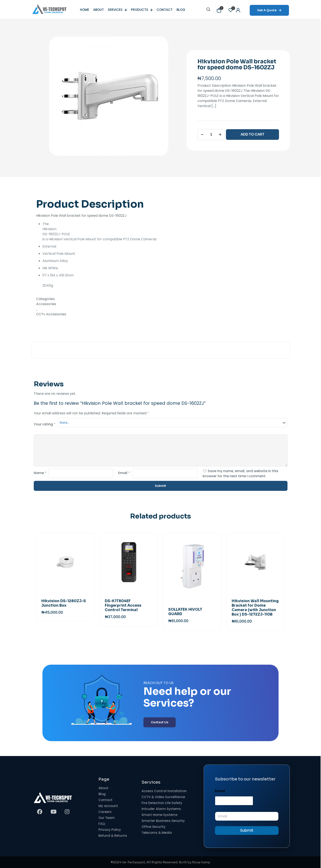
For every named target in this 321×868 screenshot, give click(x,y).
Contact (105, 800)
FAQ (102, 824)
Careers (105, 812)
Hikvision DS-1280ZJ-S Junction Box (64, 603)
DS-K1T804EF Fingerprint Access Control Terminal (123, 605)
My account (108, 806)
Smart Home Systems (160, 815)
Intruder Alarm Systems (161, 809)
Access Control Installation (164, 791)
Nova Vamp (201, 862)
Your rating (45, 424)
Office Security (153, 827)
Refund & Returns (113, 836)
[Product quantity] (211, 135)
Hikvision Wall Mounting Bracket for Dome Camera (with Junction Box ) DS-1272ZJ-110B (255, 608)
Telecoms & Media (157, 833)
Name (40, 473)
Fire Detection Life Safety (162, 803)
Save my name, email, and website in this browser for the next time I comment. (240, 474)
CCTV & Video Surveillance (163, 797)
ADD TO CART (252, 134)
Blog (102, 794)
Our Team (107, 818)
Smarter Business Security (163, 821)
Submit (247, 830)
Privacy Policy (110, 830)
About (103, 788)
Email (124, 473)
